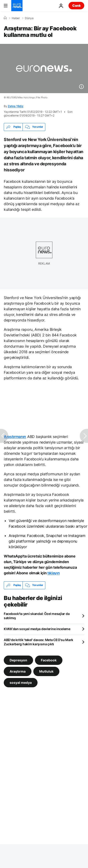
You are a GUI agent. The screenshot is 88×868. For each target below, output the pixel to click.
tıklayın (54, 573)
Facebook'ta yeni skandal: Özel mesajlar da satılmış (37, 616)
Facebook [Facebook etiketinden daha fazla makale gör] (49, 660)
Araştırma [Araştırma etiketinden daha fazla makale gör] (18, 671)
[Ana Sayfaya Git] (17, 6)
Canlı (76, 5)
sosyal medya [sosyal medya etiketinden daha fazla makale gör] (21, 682)
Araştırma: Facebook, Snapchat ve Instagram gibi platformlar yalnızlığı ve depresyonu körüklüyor (47, 541)
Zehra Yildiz (15, 106)
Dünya (29, 18)
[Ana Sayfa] (5, 18)
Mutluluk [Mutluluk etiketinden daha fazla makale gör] (46, 671)
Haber (16, 18)
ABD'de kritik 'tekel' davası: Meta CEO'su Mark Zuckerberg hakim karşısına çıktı (38, 642)
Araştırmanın (15, 437)
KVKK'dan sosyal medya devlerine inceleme (37, 629)
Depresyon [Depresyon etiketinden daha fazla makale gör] (18, 660)
